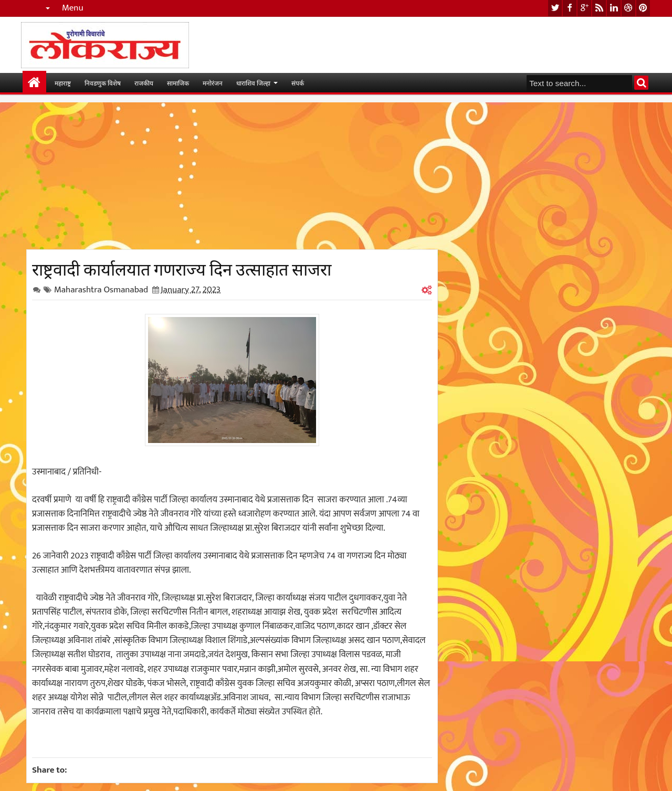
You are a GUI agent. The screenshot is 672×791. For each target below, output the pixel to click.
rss (599, 8)
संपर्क (298, 83)
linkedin (614, 8)
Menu (73, 8)
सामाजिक (178, 83)
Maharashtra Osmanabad (101, 290)
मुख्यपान (34, 83)
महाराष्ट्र (63, 83)
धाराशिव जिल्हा (253, 83)
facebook (570, 8)
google (584, 8)
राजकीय (144, 83)
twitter (555, 8)
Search (641, 83)
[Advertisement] (232, 176)
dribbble (628, 8)
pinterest (643, 8)
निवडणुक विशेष (103, 83)
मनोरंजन (213, 83)
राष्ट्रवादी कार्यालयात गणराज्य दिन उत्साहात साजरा (182, 268)
